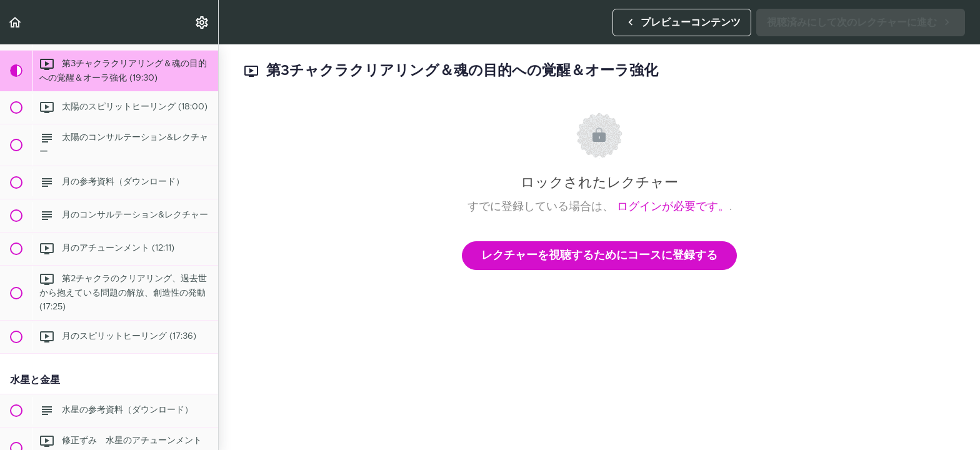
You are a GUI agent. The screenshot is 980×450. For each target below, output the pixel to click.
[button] (16, 22)
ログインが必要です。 (673, 207)
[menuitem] (202, 22)
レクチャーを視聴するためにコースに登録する (599, 256)
